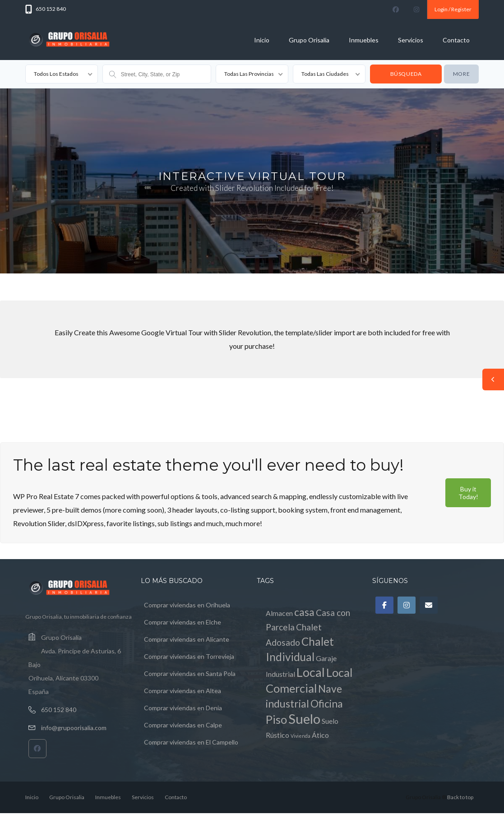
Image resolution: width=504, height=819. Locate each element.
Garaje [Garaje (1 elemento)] (326, 658)
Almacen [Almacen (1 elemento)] (279, 613)
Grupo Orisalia (309, 40)
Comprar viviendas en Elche (183, 622)
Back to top (460, 797)
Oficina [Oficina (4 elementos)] (327, 704)
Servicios (411, 40)
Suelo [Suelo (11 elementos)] (304, 719)
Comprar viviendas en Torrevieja (189, 656)
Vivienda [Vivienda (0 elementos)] (301, 736)
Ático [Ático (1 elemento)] (320, 735)
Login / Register (453, 9)
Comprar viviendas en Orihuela (187, 605)
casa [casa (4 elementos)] (304, 612)
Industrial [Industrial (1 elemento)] (280, 674)
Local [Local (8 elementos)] (311, 672)
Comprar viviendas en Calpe (183, 725)
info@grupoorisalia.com (74, 728)
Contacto (456, 40)
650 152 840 (59, 710)
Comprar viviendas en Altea (183, 691)
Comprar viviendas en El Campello (191, 742)
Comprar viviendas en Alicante (187, 639)
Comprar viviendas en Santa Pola (190, 673)
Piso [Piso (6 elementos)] (276, 719)
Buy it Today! (468, 493)
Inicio (262, 40)
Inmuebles (364, 40)
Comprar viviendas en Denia (183, 708)
